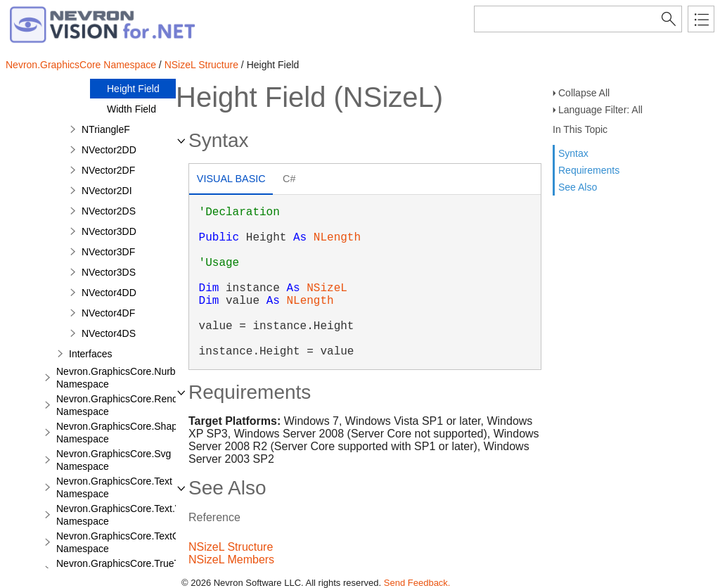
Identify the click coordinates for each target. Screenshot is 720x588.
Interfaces (90, 354)
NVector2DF (108, 170)
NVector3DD (109, 231)
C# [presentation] (289, 179)
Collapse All (584, 93)
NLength (337, 238)
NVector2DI (107, 191)
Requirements (589, 170)
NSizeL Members (231, 560)
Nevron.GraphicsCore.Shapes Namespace (122, 433)
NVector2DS (109, 211)
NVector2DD (109, 150)
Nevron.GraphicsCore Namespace (81, 65)
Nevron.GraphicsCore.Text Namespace (114, 487)
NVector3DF (108, 252)
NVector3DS (109, 272)
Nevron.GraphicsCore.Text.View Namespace (126, 515)
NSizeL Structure (201, 65)
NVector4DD (109, 293)
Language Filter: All (600, 110)
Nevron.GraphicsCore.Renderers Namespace (128, 405)
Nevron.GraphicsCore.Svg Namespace (114, 460)
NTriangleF (106, 129)
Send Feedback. (417, 583)
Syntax (573, 153)
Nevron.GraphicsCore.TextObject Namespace (128, 542)
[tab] (231, 180)
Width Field (131, 109)
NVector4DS (109, 333)
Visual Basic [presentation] (231, 179)
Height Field (133, 89)
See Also (578, 187)
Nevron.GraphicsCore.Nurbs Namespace (118, 378)
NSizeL (327, 288)
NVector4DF (108, 313)
